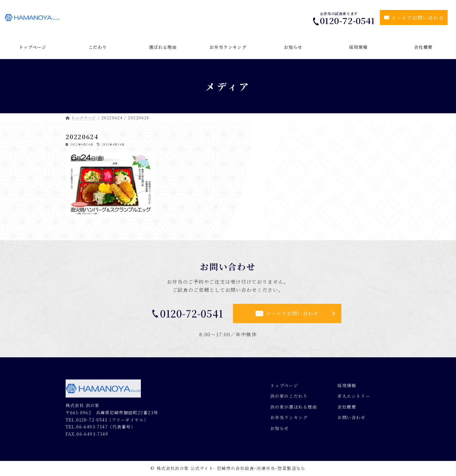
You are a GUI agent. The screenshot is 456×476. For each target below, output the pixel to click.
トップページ (284, 388)
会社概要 (347, 409)
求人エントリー (354, 399)
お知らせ (280, 431)
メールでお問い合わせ (417, 18)
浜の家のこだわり (289, 399)
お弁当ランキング (289, 420)
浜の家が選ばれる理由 (294, 409)
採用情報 (347, 388)
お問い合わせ (352, 420)
